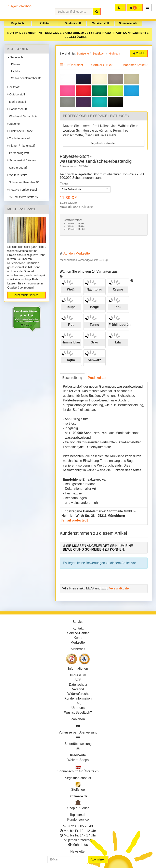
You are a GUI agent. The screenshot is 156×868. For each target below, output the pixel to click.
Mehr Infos (80, 845)
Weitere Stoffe (17, 175)
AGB (78, 680)
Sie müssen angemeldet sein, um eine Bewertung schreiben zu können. (98, 548)
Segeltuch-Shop (20, 6)
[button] (148, 8)
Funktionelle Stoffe (20, 131)
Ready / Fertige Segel (22, 190)
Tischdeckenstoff (19, 138)
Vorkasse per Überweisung (78, 732)
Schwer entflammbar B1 (25, 78)
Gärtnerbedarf (17, 168)
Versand (78, 689)
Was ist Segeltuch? (78, 712)
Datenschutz (78, 685)
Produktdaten (98, 378)
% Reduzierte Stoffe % (23, 197)
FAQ (78, 703)
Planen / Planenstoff (21, 146)
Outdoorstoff (73, 23)
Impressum (78, 675)
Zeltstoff (45, 23)
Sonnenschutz (128, 23)
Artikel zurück (103, 65)
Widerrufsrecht (78, 694)
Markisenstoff (100, 23)
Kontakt (78, 628)
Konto (78, 638)
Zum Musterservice (26, 295)
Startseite (83, 54)
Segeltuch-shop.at (78, 778)
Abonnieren (98, 859)
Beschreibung (72, 378)
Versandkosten (120, 588)
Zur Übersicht (73, 65)
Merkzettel (78, 642)
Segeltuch (17, 23)
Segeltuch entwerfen (103, 143)
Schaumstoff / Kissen (22, 160)
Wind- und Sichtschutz (22, 116)
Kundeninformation (78, 698)
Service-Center (78, 633)
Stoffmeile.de (78, 796)
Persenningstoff (18, 153)
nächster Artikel (135, 65)
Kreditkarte (78, 755)
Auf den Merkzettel (77, 253)
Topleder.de (78, 815)
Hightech (16, 71)
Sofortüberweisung (78, 744)
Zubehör (14, 124)
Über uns (78, 708)
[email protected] (75, 520)
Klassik (15, 64)
